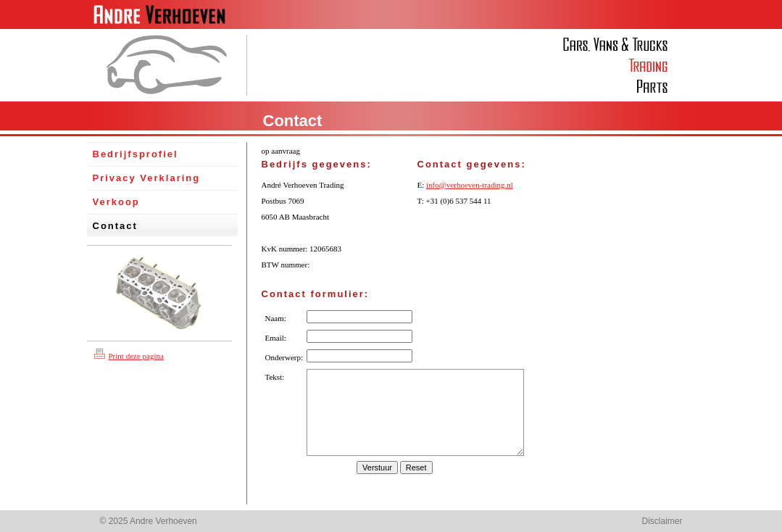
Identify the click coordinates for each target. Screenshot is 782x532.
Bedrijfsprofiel (136, 154)
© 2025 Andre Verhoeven (149, 521)
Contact (115, 226)
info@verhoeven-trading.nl (470, 185)
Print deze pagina (129, 356)
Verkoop (116, 202)
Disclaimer (662, 521)
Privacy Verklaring (147, 178)
